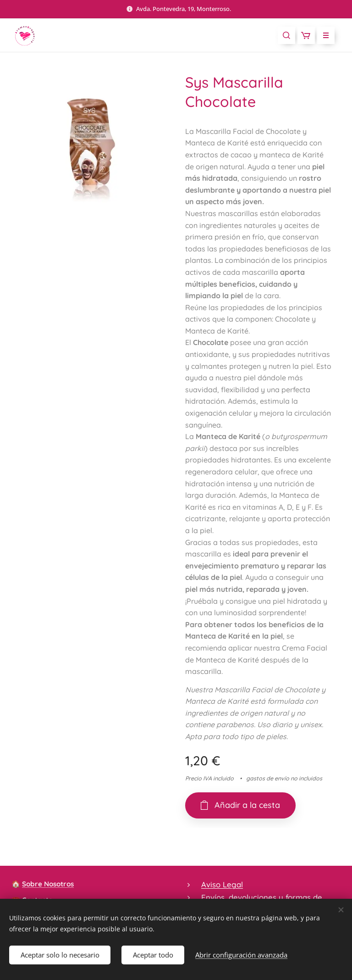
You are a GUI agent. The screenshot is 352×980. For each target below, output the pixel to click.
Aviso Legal (222, 884)
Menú (323, 35)
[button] (286, 35)
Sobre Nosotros (48, 884)
